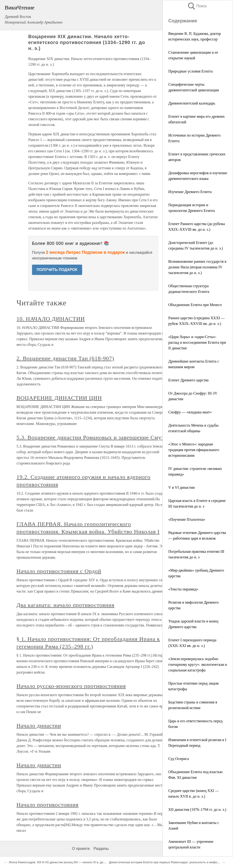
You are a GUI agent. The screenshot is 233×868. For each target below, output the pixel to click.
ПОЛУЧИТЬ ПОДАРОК (57, 270)
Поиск (197, 6)
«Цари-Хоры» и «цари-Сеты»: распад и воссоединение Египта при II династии (197, 342)
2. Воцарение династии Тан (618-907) (65, 358)
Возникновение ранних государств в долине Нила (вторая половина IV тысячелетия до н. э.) (197, 267)
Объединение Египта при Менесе (195, 305)
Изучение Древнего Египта (190, 192)
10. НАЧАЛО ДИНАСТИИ (51, 319)
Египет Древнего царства (188, 380)
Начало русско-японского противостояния (71, 686)
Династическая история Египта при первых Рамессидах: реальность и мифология (167, 862)
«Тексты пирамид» (183, 589)
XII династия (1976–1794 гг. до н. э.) (197, 809)
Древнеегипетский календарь (192, 103)
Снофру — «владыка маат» (190, 412)
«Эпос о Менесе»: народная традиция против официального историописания (194, 450)
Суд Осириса (179, 759)
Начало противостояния (48, 805)
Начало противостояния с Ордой (59, 571)
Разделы (101, 849)
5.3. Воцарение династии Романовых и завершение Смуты (92, 437)
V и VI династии (181, 487)
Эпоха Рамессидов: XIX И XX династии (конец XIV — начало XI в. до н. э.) (60, 862)
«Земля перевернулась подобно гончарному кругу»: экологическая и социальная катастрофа (198, 664)
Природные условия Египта (191, 71)
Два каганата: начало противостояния (65, 605)
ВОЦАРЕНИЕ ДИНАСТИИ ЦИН (59, 398)
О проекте (81, 849)
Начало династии (39, 726)
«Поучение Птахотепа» (187, 519)
